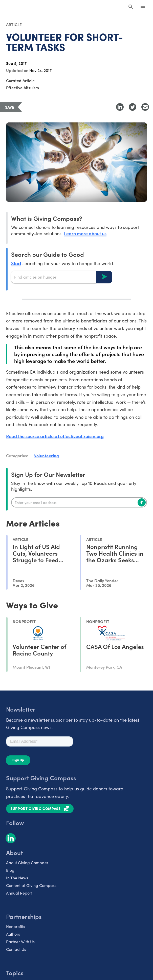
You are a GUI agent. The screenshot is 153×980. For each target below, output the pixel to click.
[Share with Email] (145, 107)
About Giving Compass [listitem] (27, 863)
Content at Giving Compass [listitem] (31, 885)
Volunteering (47, 456)
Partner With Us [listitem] (20, 942)
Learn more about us (85, 233)
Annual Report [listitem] (19, 893)
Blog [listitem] (10, 870)
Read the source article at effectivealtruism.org (55, 436)
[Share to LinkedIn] (120, 107)
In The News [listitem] (17, 878)
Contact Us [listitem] (16, 949)
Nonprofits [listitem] (16, 926)
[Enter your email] (79, 502)
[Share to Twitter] (133, 107)
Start (16, 263)
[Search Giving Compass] (131, 7)
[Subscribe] (142, 502)
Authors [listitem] (13, 934)
